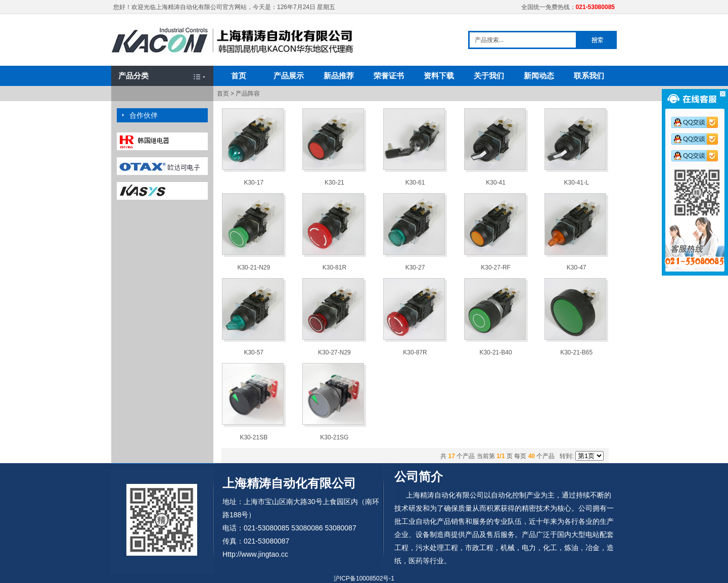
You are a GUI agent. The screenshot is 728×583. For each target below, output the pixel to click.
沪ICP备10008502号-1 (364, 578)
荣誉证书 (389, 76)
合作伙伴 (144, 115)
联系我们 (589, 76)
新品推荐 (339, 76)
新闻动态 (539, 76)
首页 (239, 76)
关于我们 (489, 76)
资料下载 (439, 76)
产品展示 (289, 76)
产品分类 (133, 76)
